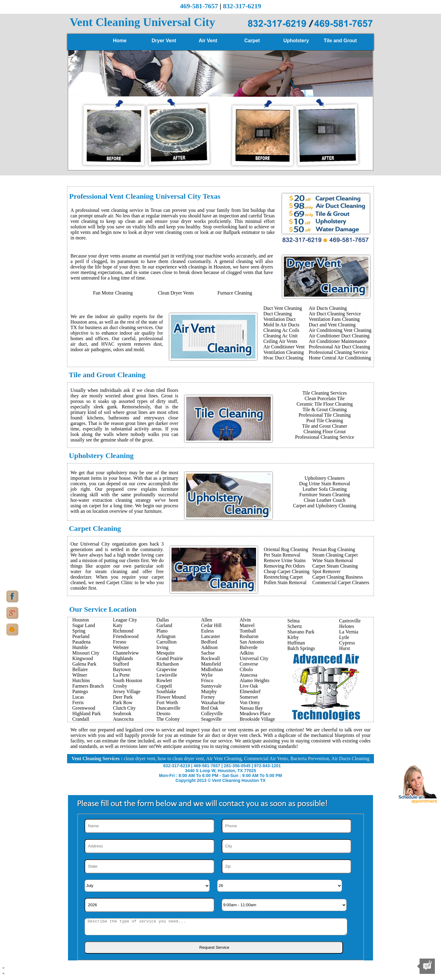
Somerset (249, 697)
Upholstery (296, 41)
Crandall (81, 719)
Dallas (163, 620)
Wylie (207, 675)
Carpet (252, 41)
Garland (164, 625)
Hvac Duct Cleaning (283, 358)
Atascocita (123, 719)
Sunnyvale (211, 686)
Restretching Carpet (283, 577)
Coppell (164, 686)
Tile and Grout (340, 41)
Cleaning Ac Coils (281, 330)
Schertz (295, 626)
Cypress (347, 643)
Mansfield (211, 664)
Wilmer (80, 675)
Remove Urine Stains (285, 560)
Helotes (347, 626)
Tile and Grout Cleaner (324, 426)
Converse (249, 664)
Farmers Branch (88, 686)
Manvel (247, 625)
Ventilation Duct (279, 319)
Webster (121, 647)
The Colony (168, 719)
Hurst (345, 648)
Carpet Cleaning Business (338, 577)
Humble (80, 647)
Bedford (209, 642)
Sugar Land (84, 625)
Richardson (168, 664)
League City (125, 620)
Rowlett (164, 680)
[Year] (149, 905)
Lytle (344, 637)
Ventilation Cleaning (284, 352)
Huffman (296, 643)
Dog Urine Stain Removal (325, 484)
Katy (118, 625)
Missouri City (86, 653)
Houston (81, 620)
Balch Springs (301, 648)
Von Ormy (250, 702)
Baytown (122, 669)
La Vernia (349, 632)
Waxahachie (213, 702)
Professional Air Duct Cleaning (339, 347)
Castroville (350, 621)
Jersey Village (127, 691)
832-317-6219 (242, 6)
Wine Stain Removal (333, 560)
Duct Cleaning (278, 314)
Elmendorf (250, 691)
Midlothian (212, 669)
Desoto (163, 713)
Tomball (248, 631)
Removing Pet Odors (284, 566)
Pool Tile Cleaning (325, 421)
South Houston (128, 680)
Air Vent (208, 41)
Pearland (81, 636)
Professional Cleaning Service (338, 352)
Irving (162, 647)
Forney (208, 697)
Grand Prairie (170, 658)
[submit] (214, 948)
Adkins (247, 653)
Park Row (123, 702)
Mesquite (166, 653)
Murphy (209, 691)
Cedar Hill (211, 625)
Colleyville (212, 713)
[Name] (149, 826)
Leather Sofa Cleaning (325, 489)
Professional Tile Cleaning (325, 415)
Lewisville (167, 675)
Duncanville (168, 708)
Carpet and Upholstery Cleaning (325, 506)
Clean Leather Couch (325, 500)
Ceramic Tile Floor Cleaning (325, 404)
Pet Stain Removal (282, 555)
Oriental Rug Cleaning (286, 549)
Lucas (78, 697)
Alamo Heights (254, 680)
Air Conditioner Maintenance (337, 341)
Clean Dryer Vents (176, 293)
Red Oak (209, 708)
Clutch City (124, 708)
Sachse (208, 653)
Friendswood (126, 636)
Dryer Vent (164, 41)
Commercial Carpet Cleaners (341, 582)
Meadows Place (255, 713)
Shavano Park (301, 632)
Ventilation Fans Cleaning (334, 319)
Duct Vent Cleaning (283, 308)
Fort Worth (167, 702)
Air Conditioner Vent (284, 347)
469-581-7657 (199, 6)
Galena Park (84, 664)
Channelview (126, 653)
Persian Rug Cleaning (334, 549)
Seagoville (211, 719)
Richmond (123, 631)
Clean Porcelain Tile (325, 398)
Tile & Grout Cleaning (325, 409)
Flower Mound (171, 697)
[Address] (149, 846)
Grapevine (167, 669)
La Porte (121, 675)
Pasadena (81, 642)
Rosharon (249, 636)
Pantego (80, 691)
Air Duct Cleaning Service (335, 314)
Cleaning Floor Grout (325, 432)
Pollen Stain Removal (285, 582)
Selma (293, 621)
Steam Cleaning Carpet (335, 555)
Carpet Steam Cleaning (335, 566)
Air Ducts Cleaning (328, 308)
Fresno (120, 642)
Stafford (121, 664)
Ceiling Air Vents (280, 341)
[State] (149, 866)
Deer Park (123, 697)
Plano (162, 631)
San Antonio (252, 642)
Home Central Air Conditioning (340, 358)
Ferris (78, 702)
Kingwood (83, 658)
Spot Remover (326, 571)
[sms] (216, 927)
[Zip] (287, 866)
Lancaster (210, 636)
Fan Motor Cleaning (113, 293)
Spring (79, 631)
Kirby (293, 637)
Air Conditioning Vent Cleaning (340, 330)
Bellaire (80, 669)
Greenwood (84, 708)
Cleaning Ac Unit (281, 336)
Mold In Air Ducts (281, 325)
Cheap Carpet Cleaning (286, 571)
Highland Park (87, 713)
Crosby (120, 686)
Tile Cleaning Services (324, 393)
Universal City (254, 658)
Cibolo (246, 669)
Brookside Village (257, 719)
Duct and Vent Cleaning (332, 325)
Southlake (166, 691)
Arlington (166, 636)
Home (120, 41)
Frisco (207, 680)
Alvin (245, 620)
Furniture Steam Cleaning (324, 495)
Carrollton (167, 642)
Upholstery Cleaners (324, 478)
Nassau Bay (251, 708)
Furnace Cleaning (235, 293)
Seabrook (122, 713)
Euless (207, 631)
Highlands (123, 658)
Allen (206, 620)
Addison (209, 647)
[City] (287, 846)
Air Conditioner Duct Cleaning (339, 336)
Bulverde (249, 647)
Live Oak (249, 686)
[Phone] (287, 826)
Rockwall (210, 658)
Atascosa (248, 675)
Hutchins (81, 680)
